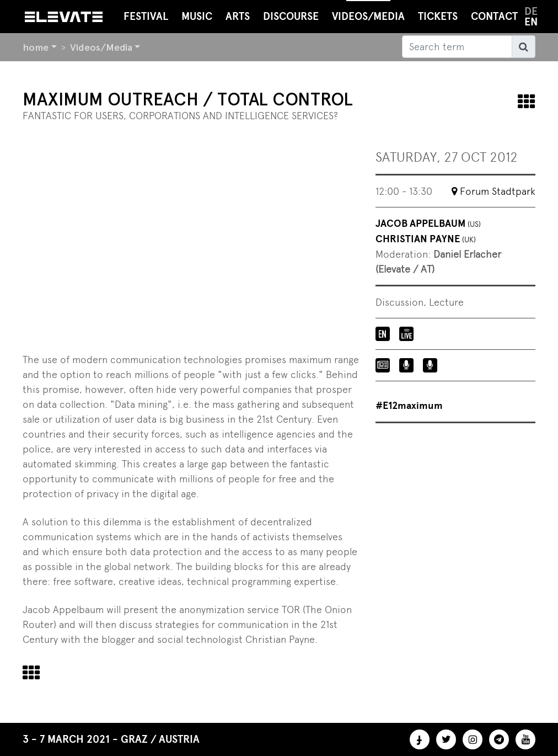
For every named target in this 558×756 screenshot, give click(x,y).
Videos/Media (101, 47)
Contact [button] (494, 16)
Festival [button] (146, 16)
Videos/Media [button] (368, 11)
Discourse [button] (291, 16)
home (36, 47)
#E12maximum (409, 406)
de (531, 11)
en (531, 22)
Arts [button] (238, 16)
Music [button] (197, 16)
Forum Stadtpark (498, 191)
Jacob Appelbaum (428, 223)
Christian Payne (426, 239)
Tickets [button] (438, 16)
